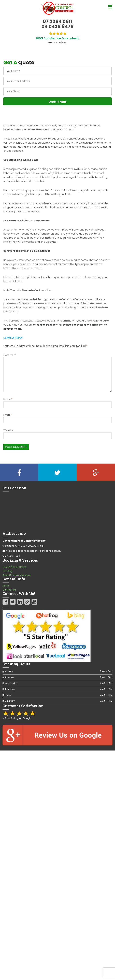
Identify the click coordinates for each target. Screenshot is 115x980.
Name (8, 399)
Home (6, 586)
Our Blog (8, 571)
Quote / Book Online (15, 567)
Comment (10, 355)
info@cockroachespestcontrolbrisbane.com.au (33, 551)
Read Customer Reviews (17, 575)
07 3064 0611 (12, 556)
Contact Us (9, 590)
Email (8, 415)
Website (8, 430)
